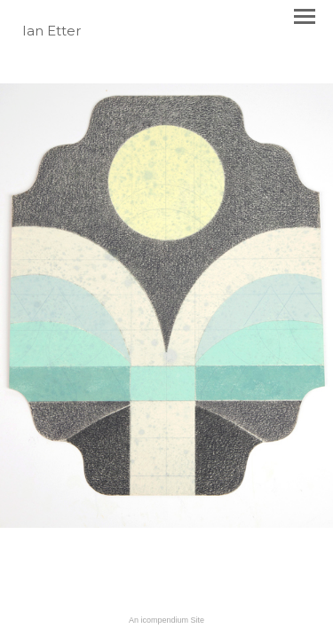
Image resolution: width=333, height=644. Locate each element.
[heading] (52, 32)
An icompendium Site (166, 620)
